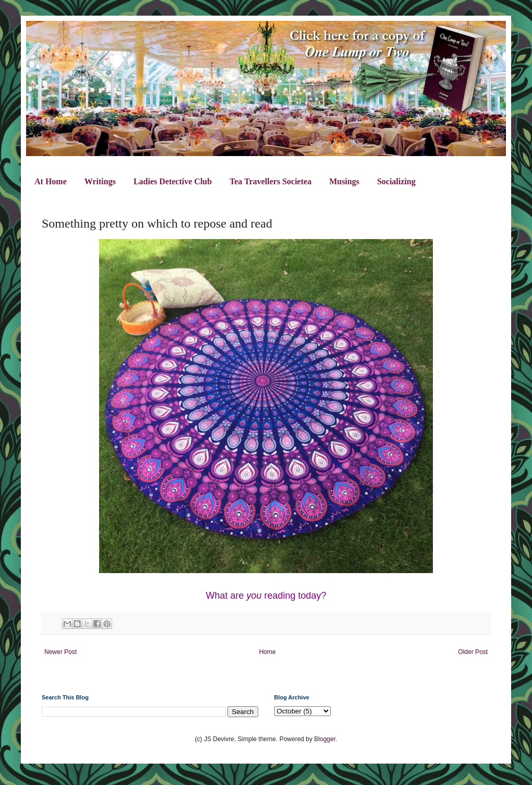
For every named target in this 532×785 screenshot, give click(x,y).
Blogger (325, 739)
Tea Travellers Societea (270, 181)
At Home (51, 181)
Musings (344, 181)
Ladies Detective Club (173, 181)
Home (268, 652)
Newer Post (61, 652)
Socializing (396, 181)
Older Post (473, 652)
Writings (100, 181)
